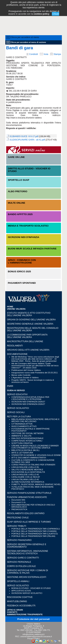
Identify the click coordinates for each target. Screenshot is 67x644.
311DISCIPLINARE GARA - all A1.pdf (27, 140)
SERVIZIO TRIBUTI (17, 526)
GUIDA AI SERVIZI (16, 390)
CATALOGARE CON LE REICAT (26, 477)
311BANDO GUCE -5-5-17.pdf (24, 136)
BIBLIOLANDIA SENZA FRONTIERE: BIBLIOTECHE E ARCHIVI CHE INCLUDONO (36, 420)
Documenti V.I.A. (19, 502)
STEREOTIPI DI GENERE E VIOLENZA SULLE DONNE (36, 455)
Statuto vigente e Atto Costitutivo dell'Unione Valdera (29, 314)
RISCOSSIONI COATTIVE (20, 597)
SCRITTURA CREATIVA (22, 443)
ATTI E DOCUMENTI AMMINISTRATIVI (29, 458)
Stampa (56, 54)
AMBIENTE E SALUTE (22, 436)
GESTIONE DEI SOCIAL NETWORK (28, 433)
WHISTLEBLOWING (17, 601)
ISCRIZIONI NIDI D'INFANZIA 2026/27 (28, 402)
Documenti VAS (18, 500)
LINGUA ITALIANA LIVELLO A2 (25, 479)
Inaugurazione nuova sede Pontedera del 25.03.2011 (35, 373)
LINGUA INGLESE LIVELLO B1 (25, 467)
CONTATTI (12, 612)
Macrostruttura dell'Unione (25, 341)
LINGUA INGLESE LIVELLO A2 (25, 475)
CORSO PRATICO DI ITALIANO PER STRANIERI (33, 465)
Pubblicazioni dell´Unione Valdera (26, 370)
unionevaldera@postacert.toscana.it (36, 636)
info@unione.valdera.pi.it (33, 634)
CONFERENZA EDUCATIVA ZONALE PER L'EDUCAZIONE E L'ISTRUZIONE (30, 398)
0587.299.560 (26, 630)
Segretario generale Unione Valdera (30, 324)
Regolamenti (15, 346)
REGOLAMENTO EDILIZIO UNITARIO (26, 513)
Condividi (32, 54)
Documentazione (17, 354)
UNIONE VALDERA (16, 309)
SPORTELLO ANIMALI (18, 581)
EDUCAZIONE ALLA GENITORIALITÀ (28, 472)
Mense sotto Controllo (21, 375)
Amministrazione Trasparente (25, 614)
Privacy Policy (34, 639)
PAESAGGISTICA (19, 509)
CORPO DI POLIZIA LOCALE (21, 566)
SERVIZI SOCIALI (16, 412)
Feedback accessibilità (21, 606)
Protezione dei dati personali (33, 619)
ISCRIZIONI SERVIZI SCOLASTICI (27, 593)
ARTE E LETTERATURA (22, 453)
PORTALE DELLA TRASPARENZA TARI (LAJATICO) (35, 534)
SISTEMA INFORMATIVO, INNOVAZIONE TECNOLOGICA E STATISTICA (28, 552)
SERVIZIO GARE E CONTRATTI (23, 558)
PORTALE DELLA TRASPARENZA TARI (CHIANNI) (34, 531)
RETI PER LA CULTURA (19, 417)
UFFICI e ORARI (15, 610)
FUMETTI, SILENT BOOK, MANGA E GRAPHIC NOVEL (36, 484)
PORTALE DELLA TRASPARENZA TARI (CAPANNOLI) (36, 529)
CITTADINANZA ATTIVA (22, 424)
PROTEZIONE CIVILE (18, 518)
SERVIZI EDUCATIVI (17, 394)
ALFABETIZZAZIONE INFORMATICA (28, 482)
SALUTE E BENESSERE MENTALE (27, 470)
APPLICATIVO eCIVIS (21, 591)
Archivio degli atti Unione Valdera (28, 350)
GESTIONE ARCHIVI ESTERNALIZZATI (27, 577)
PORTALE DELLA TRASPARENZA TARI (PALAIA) (33, 536)
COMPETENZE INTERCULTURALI (27, 441)
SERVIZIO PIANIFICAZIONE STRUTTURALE (29, 493)
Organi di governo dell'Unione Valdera (31, 320)
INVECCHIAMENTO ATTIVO (24, 426)
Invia (44, 54)
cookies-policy (41, 14)
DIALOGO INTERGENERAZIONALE (28, 438)
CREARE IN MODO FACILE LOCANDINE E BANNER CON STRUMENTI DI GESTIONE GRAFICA (35, 447)
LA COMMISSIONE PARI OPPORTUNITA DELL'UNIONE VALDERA (27, 336)
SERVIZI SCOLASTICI (18, 408)
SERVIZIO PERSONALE (19, 562)
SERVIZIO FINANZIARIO (19, 540)
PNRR (10, 386)
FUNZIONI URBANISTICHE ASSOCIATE (27, 497)
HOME (10, 307)
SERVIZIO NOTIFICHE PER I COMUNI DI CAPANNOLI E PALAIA (28, 572)
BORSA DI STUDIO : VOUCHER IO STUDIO (31, 588)
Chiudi (56, 14)
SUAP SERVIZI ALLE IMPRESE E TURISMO (29, 522)
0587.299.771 (44, 630)
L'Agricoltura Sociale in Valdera (25, 378)
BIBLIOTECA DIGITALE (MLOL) (25, 450)
